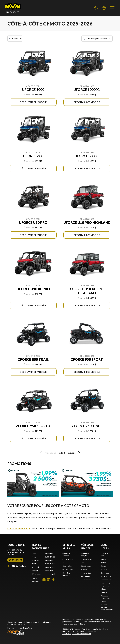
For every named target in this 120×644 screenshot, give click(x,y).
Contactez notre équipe (19, 528)
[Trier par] (97, 39)
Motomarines (68, 569)
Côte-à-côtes (67, 566)
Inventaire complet (66, 555)
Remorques (86, 576)
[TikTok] (53, 580)
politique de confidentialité (73, 631)
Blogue (103, 559)
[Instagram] (49, 580)
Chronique (105, 573)
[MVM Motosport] (13, 8)
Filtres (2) (15, 39)
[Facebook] (44, 580)
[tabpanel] (43, 564)
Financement (86, 580)
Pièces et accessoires (105, 597)
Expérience (105, 569)
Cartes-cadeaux (104, 603)
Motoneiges (86, 569)
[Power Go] (33, 633)
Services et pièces (105, 588)
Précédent (47, 453)
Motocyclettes (68, 559)
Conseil (104, 566)
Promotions (105, 583)
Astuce (103, 563)
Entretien (104, 592)
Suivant (74, 453)
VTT (64, 563)
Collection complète (66, 574)
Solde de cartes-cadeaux (107, 608)
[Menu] (112, 8)
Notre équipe (106, 576)
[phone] (96, 8)
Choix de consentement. (82, 634)
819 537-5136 (16, 566)
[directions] (104, 8)
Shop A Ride (27, 628)
